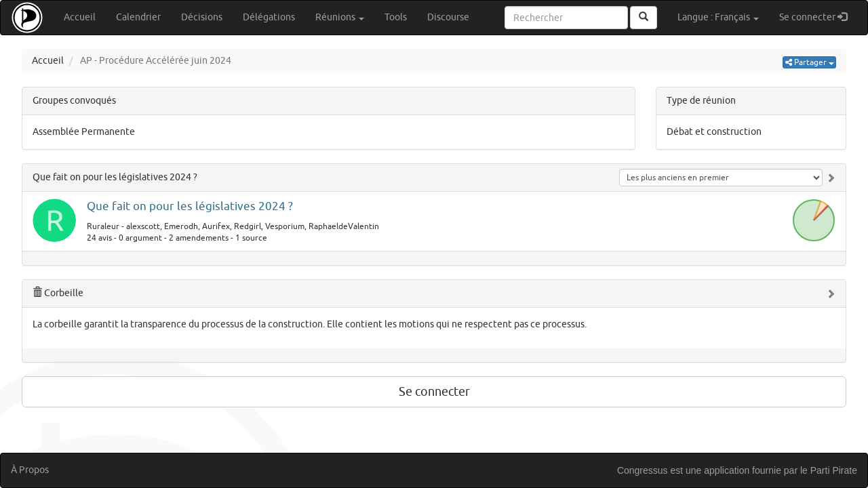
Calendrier (138, 17)
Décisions (202, 17)
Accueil (80, 17)
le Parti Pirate (829, 470)
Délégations (269, 17)
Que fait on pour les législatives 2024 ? (115, 177)
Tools (396, 17)
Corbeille (58, 293)
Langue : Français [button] (718, 17)
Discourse (448, 17)
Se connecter (818, 17)
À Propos (30, 470)
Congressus (643, 470)
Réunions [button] (340, 17)
